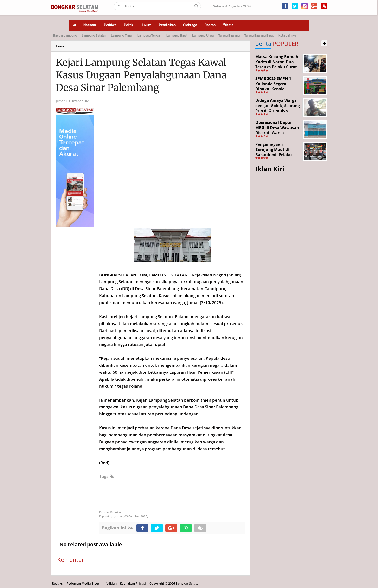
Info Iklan (110, 583)
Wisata (228, 25)
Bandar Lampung (65, 36)
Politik (128, 25)
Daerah (210, 25)
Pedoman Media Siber (83, 583)
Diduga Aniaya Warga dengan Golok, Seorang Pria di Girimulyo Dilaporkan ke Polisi (278, 108)
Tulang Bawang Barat (259, 36)
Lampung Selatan (94, 36)
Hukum (146, 25)
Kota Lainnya (287, 36)
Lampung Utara (203, 36)
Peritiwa (110, 25)
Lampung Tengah (149, 36)
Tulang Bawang (229, 36)
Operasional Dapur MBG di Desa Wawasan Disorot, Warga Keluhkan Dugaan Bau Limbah (277, 133)
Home (60, 46)
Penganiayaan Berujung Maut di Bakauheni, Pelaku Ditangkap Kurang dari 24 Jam (277, 155)
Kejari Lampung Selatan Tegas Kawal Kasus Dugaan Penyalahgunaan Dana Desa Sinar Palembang (141, 75)
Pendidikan (167, 25)
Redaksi (58, 583)
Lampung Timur (122, 36)
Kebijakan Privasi (133, 583)
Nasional (90, 25)
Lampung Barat (177, 36)
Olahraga (190, 25)
